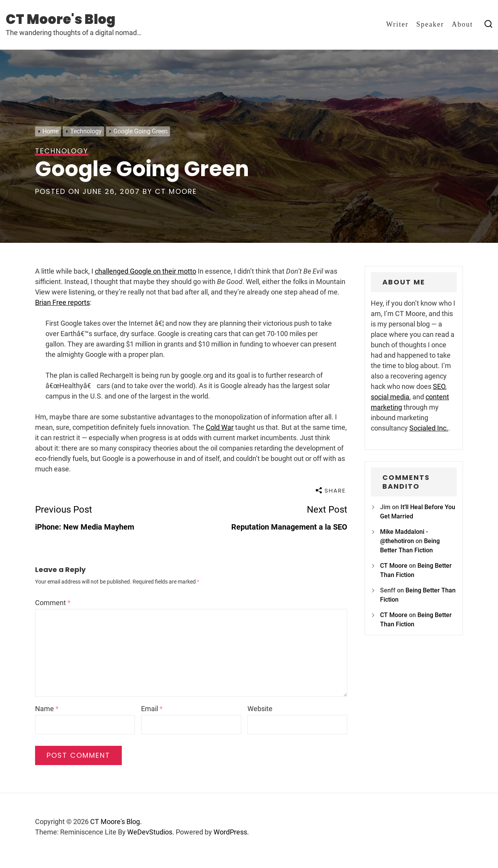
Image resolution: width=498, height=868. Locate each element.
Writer (397, 24)
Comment (53, 603)
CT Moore (176, 191)
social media (390, 397)
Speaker (430, 24)
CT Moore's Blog (61, 19)
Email (152, 709)
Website (260, 709)
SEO (439, 386)
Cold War (220, 427)
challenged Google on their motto (146, 271)
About (462, 24)
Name (47, 709)
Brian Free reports (62, 302)
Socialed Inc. (429, 428)
